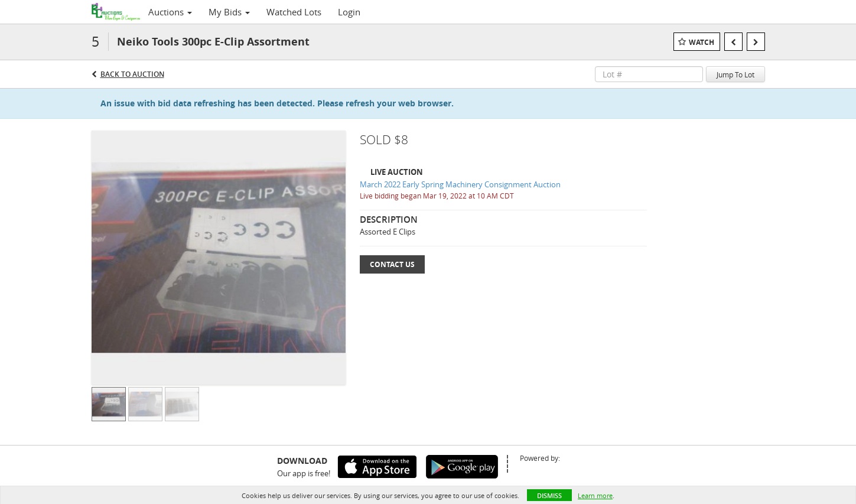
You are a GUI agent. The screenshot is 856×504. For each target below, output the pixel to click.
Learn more (595, 495)
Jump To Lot (735, 74)
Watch (702, 42)
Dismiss (549, 495)
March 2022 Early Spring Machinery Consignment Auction (460, 184)
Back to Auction (132, 74)
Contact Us (392, 264)
